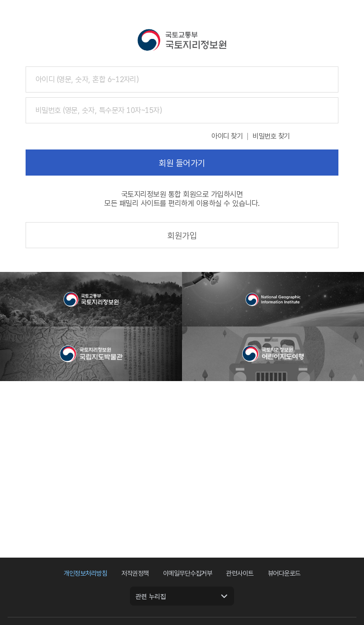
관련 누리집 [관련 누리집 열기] (151, 597)
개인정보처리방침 (85, 573)
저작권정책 (135, 573)
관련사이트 (240, 573)
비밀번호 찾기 (271, 136)
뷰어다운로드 (284, 573)
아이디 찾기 (227, 136)
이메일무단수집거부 (188, 573)
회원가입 (182, 236)
